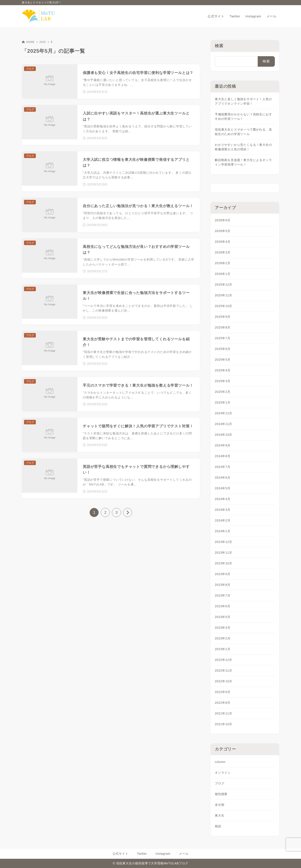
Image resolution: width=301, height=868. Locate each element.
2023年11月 (223, 553)
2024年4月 (223, 499)
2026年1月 (223, 274)
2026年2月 (223, 263)
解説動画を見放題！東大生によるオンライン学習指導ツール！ (243, 162)
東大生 (220, 815)
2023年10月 (223, 563)
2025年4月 (223, 370)
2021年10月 (223, 724)
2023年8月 (223, 585)
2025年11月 (223, 295)
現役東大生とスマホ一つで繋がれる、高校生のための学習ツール (243, 132)
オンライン (223, 773)
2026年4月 (223, 242)
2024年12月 (223, 413)
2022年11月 (223, 671)
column (220, 762)
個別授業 (221, 794)
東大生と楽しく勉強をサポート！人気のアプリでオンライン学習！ (243, 101)
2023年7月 (223, 595)
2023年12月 (223, 542)
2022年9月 (223, 692)
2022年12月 (223, 660)
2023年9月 (223, 574)
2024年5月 (223, 488)
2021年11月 (223, 713)
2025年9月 (223, 317)
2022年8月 (223, 703)
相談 (218, 826)
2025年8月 (223, 327)
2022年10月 (223, 681)
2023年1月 (223, 649)
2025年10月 (223, 306)
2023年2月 (223, 638)
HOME (28, 42)
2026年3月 (223, 252)
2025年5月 (223, 360)
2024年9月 (223, 445)
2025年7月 (223, 338)
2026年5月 (223, 231)
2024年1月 (223, 531)
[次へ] (128, 512)
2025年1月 (223, 402)
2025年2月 (223, 392)
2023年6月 (223, 606)
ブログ (220, 783)
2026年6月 (223, 220)
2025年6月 (223, 349)
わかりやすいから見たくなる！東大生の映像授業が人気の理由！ (243, 147)
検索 (219, 46)
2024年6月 (223, 478)
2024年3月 (223, 510)
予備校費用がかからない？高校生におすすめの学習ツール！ (243, 117)
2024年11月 (223, 424)
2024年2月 (223, 520)
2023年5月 (223, 617)
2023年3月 (223, 628)
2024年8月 (223, 456)
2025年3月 (223, 381)
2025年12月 (223, 285)
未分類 (220, 805)
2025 (43, 42)
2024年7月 (223, 467)
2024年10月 (223, 435)
